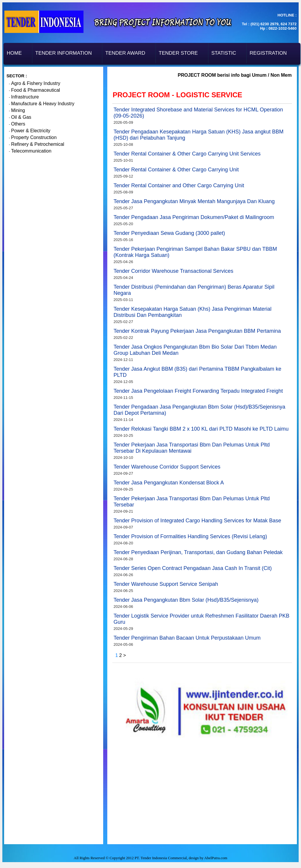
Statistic (224, 53)
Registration (268, 53)
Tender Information (63, 53)
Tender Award (125, 53)
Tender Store (178, 53)
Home (14, 53)
